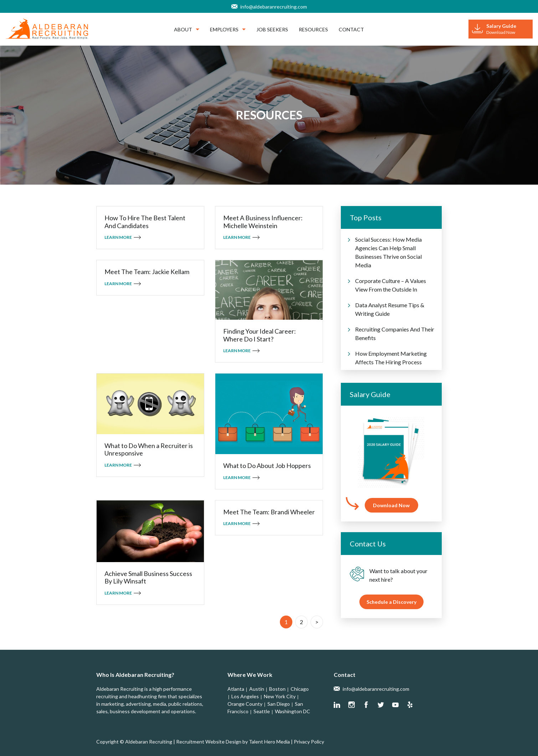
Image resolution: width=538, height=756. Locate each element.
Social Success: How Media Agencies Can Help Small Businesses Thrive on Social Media (388, 252)
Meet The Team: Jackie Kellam (147, 272)
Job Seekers (272, 29)
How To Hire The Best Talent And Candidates (145, 222)
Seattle (262, 711)
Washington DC (293, 711)
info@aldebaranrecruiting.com (274, 7)
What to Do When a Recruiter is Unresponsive (149, 450)
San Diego (279, 704)
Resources (313, 29)
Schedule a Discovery (391, 602)
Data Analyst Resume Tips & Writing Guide (390, 309)
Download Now (391, 505)
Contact (351, 29)
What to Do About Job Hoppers (267, 466)
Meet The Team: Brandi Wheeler (269, 512)
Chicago (300, 689)
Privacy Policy (309, 742)
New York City (280, 696)
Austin (257, 689)
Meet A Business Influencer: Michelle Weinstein (263, 222)
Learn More (118, 237)
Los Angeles (245, 696)
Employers (228, 29)
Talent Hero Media (269, 742)
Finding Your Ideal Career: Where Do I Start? (260, 335)
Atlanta (236, 689)
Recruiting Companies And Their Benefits (395, 333)
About (187, 29)
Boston (277, 689)
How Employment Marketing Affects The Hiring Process (391, 358)
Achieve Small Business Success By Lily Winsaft (148, 578)
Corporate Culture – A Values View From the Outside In (391, 285)
